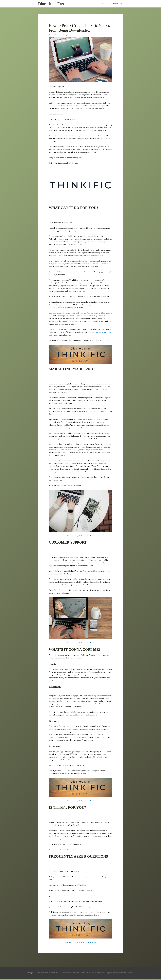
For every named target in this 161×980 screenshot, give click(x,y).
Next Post (119, 959)
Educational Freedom (56, 4)
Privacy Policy (117, 4)
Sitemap (59, 974)
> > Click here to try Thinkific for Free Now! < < (80, 537)
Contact (105, 4)
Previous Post (44, 959)
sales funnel (64, 456)
